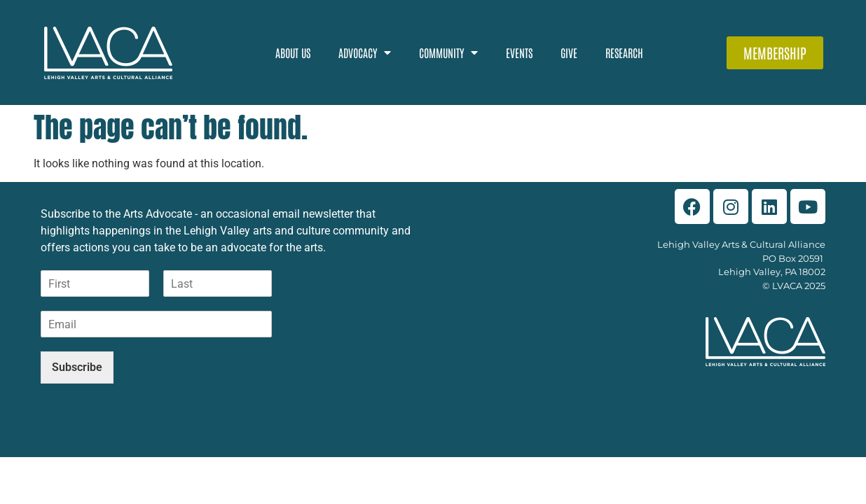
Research (624, 52)
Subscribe (77, 367)
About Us (293, 52)
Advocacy (365, 52)
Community (448, 52)
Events (519, 52)
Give (569, 52)
